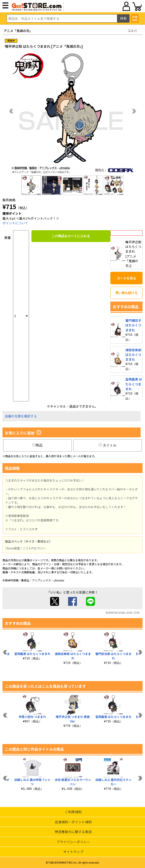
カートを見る (127, 278)
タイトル (108, 445)
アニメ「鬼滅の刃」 (18, 31)
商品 (37, 445)
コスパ (132, 31)
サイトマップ (73, 852)
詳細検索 (135, 18)
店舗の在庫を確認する (21, 416)
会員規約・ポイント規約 (73, 822)
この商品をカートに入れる (71, 236)
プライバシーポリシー (73, 842)
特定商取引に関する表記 (73, 832)
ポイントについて (15, 223)
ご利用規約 (73, 812)
